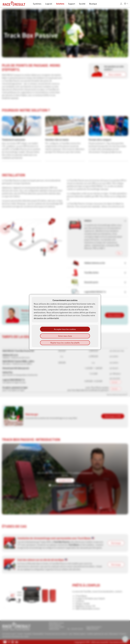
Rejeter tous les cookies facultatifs (65, 343)
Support (72, 4)
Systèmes (37, 4)
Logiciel (49, 4)
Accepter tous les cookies (65, 329)
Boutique (93, 4)
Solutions (60, 4)
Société (82, 4)
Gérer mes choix (65, 336)
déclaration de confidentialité (46, 318)
